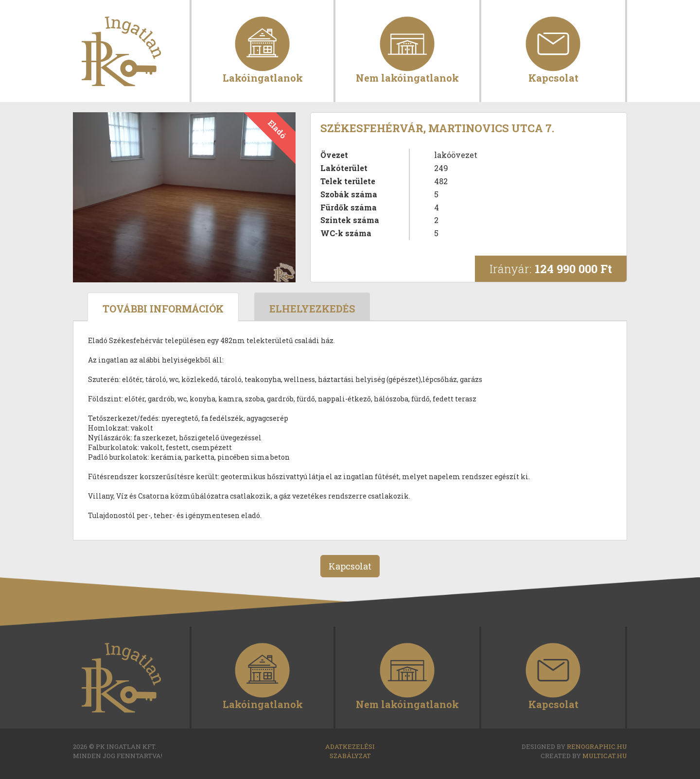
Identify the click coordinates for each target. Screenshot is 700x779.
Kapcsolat (553, 77)
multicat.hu (605, 756)
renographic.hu (597, 746)
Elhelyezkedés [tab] (312, 309)
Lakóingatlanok (263, 77)
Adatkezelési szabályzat (350, 751)
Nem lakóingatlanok (407, 77)
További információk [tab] (163, 309)
